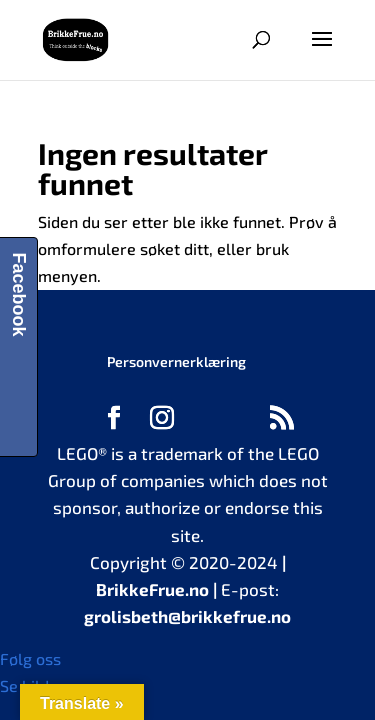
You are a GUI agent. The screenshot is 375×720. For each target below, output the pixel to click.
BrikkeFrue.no (152, 589)
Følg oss (30, 658)
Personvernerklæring (176, 361)
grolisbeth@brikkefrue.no (187, 616)
